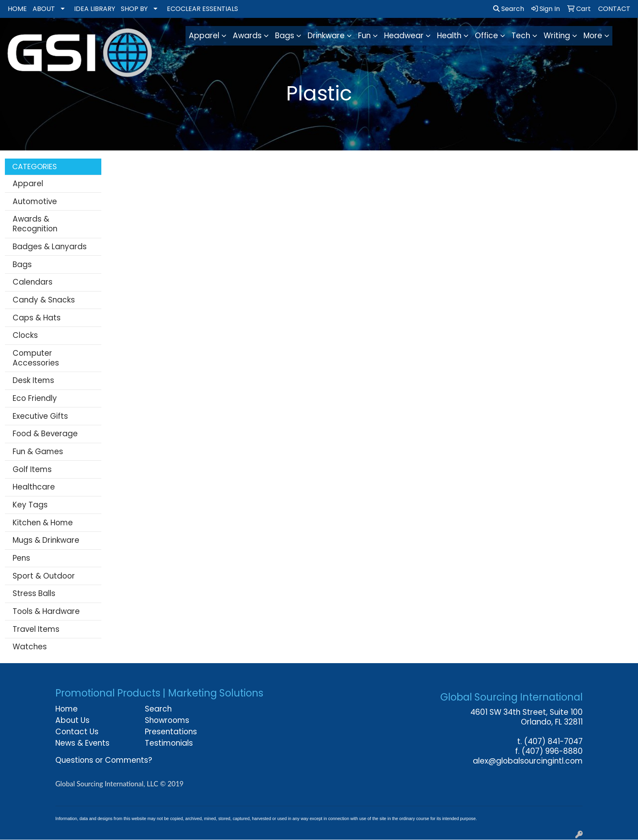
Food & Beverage (45, 434)
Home (67, 709)
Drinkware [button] (326, 36)
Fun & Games (38, 452)
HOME (17, 9)
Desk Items (33, 380)
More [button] (593, 36)
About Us (72, 720)
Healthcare (34, 487)
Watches (30, 647)
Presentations (171, 732)
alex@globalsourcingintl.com (528, 761)
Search (509, 9)
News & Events (82, 743)
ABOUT (44, 9)
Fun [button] (364, 36)
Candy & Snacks (44, 300)
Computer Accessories (36, 358)
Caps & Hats (37, 318)
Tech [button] (521, 36)
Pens (21, 558)
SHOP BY (134, 9)
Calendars (33, 282)
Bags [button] (285, 36)
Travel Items (36, 629)
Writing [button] (557, 36)
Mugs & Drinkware (46, 540)
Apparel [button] (204, 36)
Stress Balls (34, 593)
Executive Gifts (40, 416)
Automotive (35, 201)
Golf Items (32, 469)
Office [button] (486, 36)
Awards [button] (247, 36)
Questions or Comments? (104, 760)
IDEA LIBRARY (95, 9)
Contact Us (77, 732)
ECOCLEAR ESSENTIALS (202, 9)
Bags (22, 264)
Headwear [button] (404, 36)
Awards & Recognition (35, 224)
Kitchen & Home (43, 523)
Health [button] (449, 36)
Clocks (25, 335)
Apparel (28, 184)
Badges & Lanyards (50, 247)
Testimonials (169, 743)
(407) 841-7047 (553, 741)
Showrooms (167, 720)
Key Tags (30, 505)
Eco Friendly (35, 398)
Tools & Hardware (46, 611)
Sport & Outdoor (44, 576)
